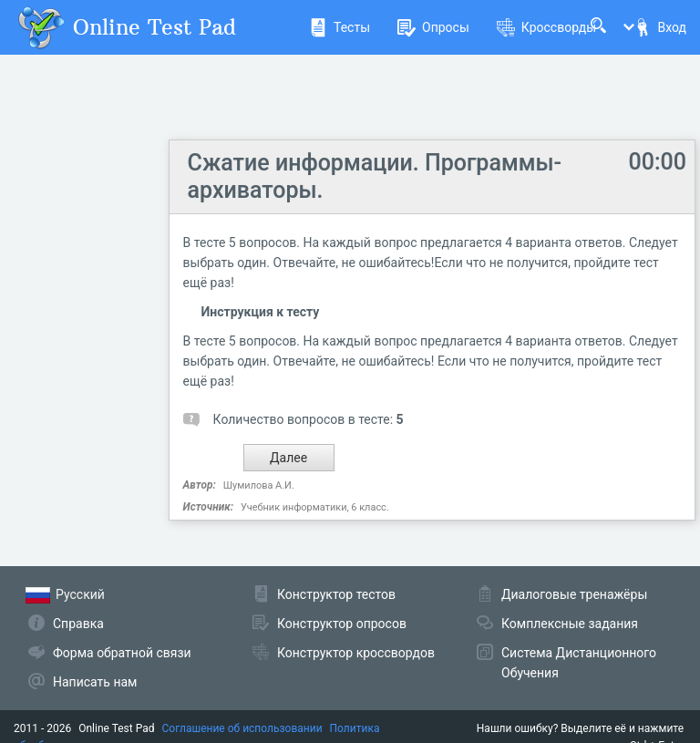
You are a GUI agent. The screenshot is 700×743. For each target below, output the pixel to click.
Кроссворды (546, 27)
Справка (78, 624)
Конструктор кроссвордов (356, 653)
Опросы (433, 27)
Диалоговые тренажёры (574, 594)
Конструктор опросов (342, 624)
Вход (660, 27)
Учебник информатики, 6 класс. (315, 507)
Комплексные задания (570, 624)
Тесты (340, 27)
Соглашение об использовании (242, 728)
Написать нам (95, 682)
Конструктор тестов (336, 594)
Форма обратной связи (122, 653)
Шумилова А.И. (259, 485)
